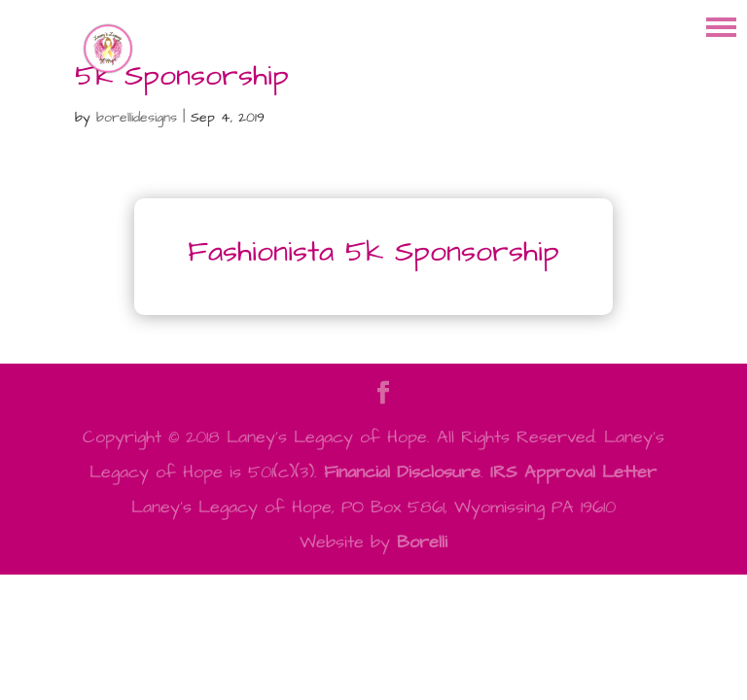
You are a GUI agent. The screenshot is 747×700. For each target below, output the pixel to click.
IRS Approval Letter (573, 472)
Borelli (422, 542)
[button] (721, 26)
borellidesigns (137, 118)
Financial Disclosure (402, 472)
